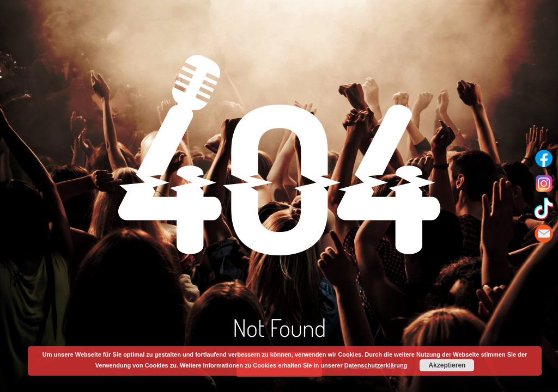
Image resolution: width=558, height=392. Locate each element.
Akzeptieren (447, 365)
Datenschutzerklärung (376, 365)
